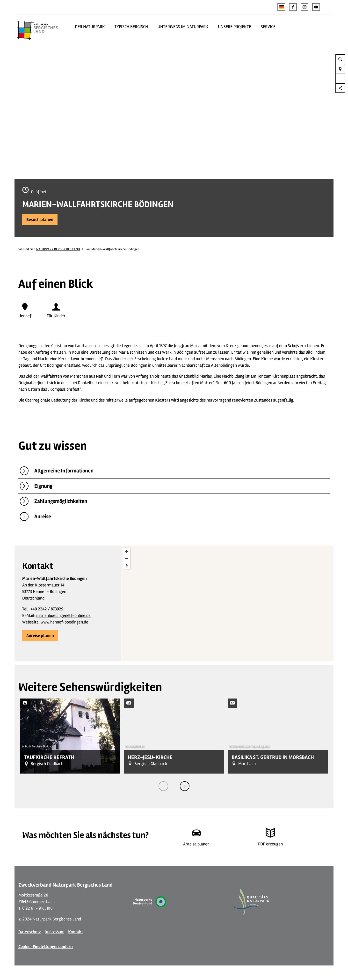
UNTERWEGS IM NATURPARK (183, 27)
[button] (293, 7)
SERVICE (268, 27)
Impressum (54, 932)
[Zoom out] (127, 558)
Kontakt (76, 932)
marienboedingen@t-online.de (63, 615)
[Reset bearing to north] (127, 566)
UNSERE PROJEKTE (235, 27)
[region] (227, 603)
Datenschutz (30, 932)
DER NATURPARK (90, 27)
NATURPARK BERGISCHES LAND (58, 249)
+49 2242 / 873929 (47, 609)
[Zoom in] (127, 551)
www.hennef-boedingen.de (64, 622)
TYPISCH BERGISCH (131, 27)
